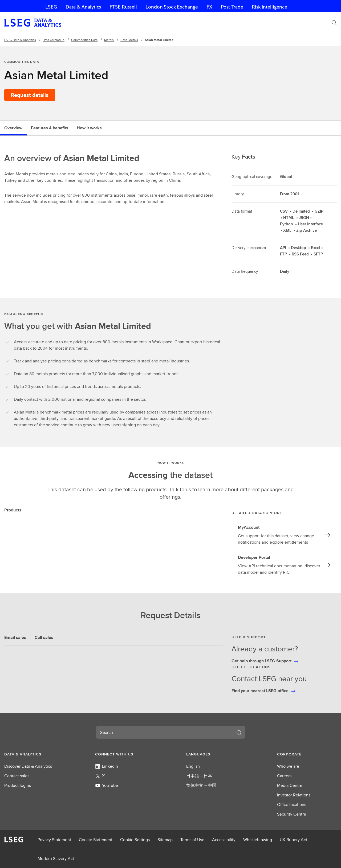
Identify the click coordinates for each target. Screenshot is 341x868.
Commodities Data (84, 40)
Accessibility (224, 840)
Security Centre (292, 814)
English (193, 766)
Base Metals (129, 40)
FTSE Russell (123, 7)
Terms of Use (192, 840)
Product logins (18, 785)
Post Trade (232, 7)
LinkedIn (107, 766)
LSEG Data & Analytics (20, 40)
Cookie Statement (96, 840)
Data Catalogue (54, 40)
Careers (284, 776)
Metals (109, 40)
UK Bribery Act (293, 840)
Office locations (292, 805)
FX (209, 7)
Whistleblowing (258, 840)
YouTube (107, 785)
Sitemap (165, 840)
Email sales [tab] (15, 637)
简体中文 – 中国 (201, 785)
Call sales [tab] (44, 637)
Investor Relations (294, 795)
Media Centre (290, 785)
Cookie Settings (135, 840)
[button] (34, 754)
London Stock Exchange (172, 7)
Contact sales (17, 776)
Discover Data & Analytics (28, 766)
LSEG (51, 7)
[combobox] (164, 732)
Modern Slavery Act (56, 859)
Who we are (288, 766)
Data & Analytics (83, 7)
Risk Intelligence (269, 7)
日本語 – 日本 (199, 776)
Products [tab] (13, 510)
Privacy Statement (54, 840)
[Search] (334, 23)
